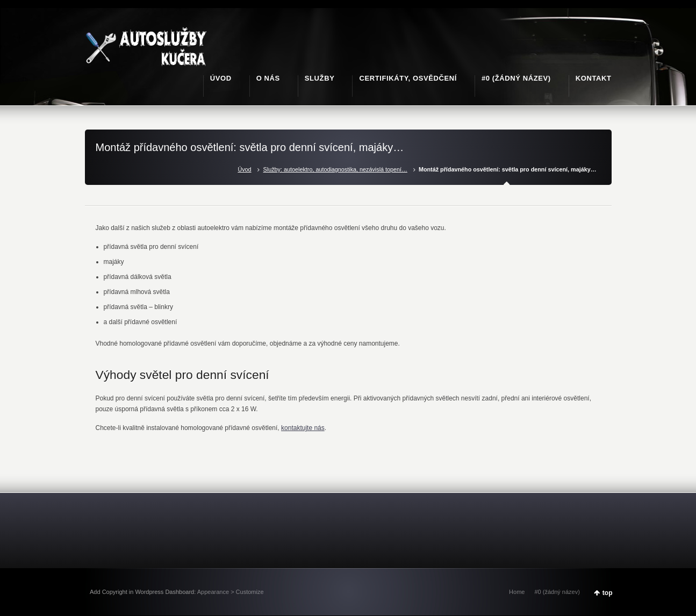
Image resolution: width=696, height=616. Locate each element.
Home (517, 592)
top (608, 593)
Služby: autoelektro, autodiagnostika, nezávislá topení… (335, 169)
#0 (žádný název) (557, 592)
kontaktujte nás (303, 428)
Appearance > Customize (231, 592)
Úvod (244, 169)
